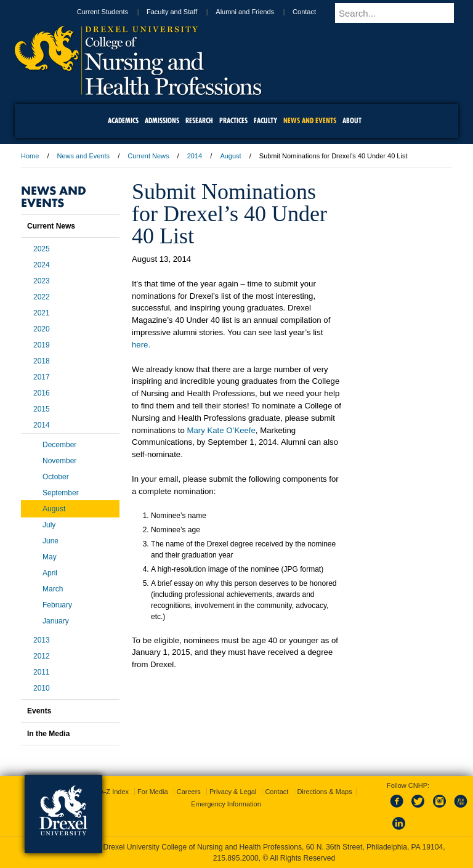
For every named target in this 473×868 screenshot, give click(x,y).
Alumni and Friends (267, 12)
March (53, 589)
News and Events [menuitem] (310, 120)
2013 (42, 640)
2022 (42, 297)
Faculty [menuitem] (265, 120)
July (49, 525)
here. (141, 345)
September (61, 493)
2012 (42, 656)
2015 (42, 409)
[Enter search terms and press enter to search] (407, 13)
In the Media (48, 734)
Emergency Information (226, 804)
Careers (189, 792)
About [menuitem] (352, 120)
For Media (153, 792)
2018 (42, 361)
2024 (42, 265)
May (50, 557)
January (56, 621)
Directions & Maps (324, 792)
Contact (326, 12)
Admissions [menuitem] (162, 120)
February (57, 605)
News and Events (84, 156)
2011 (42, 672)
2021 (42, 313)
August (230, 156)
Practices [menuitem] (233, 120)
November (59, 461)
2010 (42, 688)
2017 (42, 377)
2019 (42, 345)
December (59, 445)
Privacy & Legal (233, 792)
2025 (42, 249)
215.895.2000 (236, 858)
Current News (148, 156)
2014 (195, 156)
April (50, 573)
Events (39, 711)
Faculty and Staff (194, 12)
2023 (42, 281)
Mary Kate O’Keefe (221, 430)
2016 (42, 393)
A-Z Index (114, 792)
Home (30, 156)
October (56, 477)
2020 (42, 329)
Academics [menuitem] (123, 120)
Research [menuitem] (199, 120)
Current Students (125, 12)
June (51, 541)
